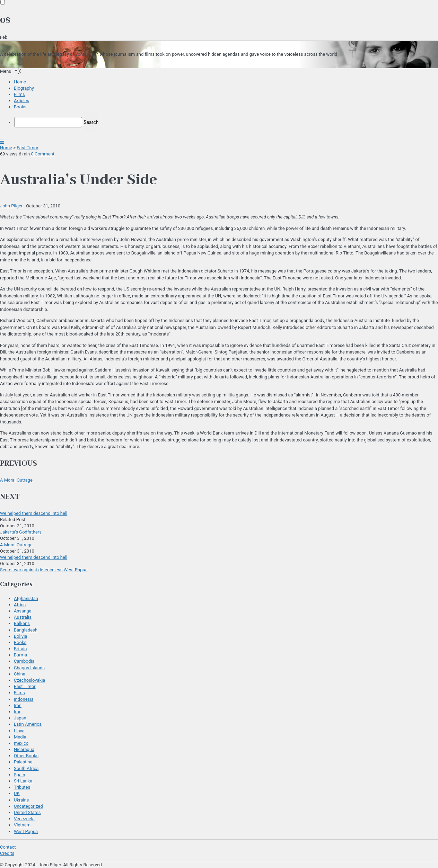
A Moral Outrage (16, 480)
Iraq (18, 712)
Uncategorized (28, 806)
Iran (18, 705)
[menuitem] (20, 82)
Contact (8, 847)
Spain (19, 775)
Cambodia (24, 661)
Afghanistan (26, 598)
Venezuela (24, 819)
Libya (19, 731)
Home (6, 148)
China (20, 674)
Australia (23, 617)
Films (19, 693)
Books (20, 642)
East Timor (28, 148)
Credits (7, 853)
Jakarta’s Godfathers (21, 532)
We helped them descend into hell (34, 513)
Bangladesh (26, 630)
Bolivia (20, 636)
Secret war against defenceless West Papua (44, 570)
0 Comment (43, 154)
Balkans (22, 623)
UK (17, 793)
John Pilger (11, 206)
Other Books (26, 756)
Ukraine (21, 800)
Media (20, 737)
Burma (20, 655)
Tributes (22, 787)
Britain (20, 649)
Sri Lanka (23, 781)
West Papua (26, 831)
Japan (20, 718)
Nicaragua (24, 749)
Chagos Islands (29, 668)
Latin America (28, 724)
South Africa (26, 768)
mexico (21, 743)
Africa (20, 605)
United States (27, 812)
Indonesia (24, 699)
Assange (23, 611)
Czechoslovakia (29, 680)
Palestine (23, 762)
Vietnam (22, 825)
